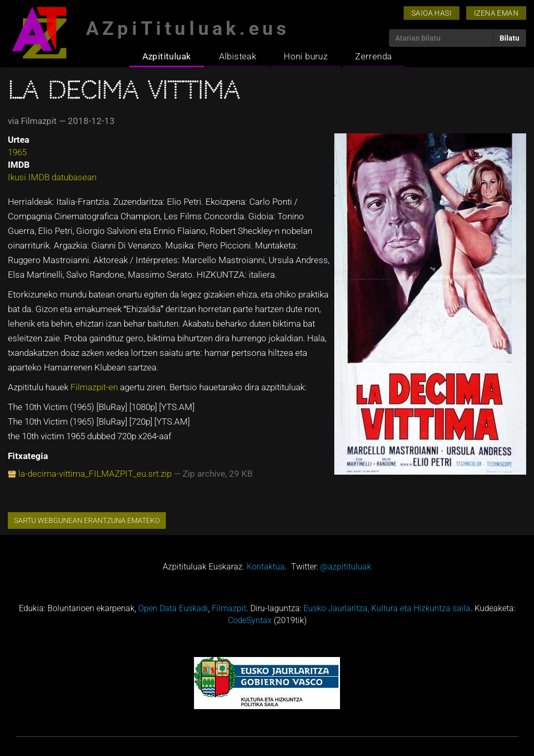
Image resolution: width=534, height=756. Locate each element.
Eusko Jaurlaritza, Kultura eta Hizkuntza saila (387, 608)
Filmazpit (229, 608)
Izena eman (496, 13)
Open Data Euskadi (173, 608)
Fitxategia (28, 456)
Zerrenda (373, 56)
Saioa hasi (432, 13)
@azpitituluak (346, 567)
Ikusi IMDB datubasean (52, 177)
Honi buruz (306, 56)
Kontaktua (266, 567)
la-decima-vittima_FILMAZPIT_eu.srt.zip (95, 474)
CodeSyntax (250, 620)
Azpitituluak (167, 56)
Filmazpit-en (94, 387)
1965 (17, 152)
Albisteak (238, 56)
